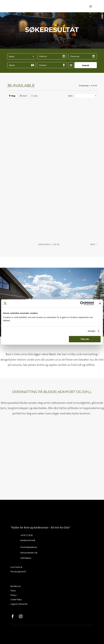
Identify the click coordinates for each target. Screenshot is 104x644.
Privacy (13, 595)
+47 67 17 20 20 (26, 535)
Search (86, 65)
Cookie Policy (16, 600)
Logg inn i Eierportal (19, 604)
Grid (23, 96)
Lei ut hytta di (16, 567)
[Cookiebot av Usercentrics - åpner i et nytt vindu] (82, 303)
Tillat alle (85, 339)
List (34, 96)
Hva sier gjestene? (18, 571)
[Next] (94, 244)
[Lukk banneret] (100, 303)
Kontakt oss (16, 586)
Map (12, 96)
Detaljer (92, 331)
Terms (13, 591)
